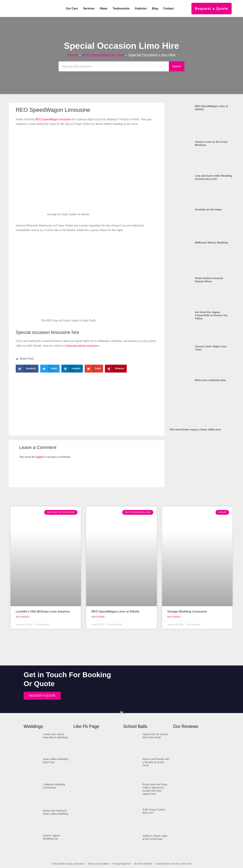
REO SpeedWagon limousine (54, 119)
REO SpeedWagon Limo (103, 55)
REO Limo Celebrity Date (210, 380)
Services (89, 8)
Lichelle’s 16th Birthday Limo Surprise (43, 612)
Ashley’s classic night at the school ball (155, 837)
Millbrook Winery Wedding (211, 242)
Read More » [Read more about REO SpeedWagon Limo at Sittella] (99, 617)
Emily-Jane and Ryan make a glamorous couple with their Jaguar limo (155, 789)
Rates (104, 8)
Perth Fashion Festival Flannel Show (209, 280)
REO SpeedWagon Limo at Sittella (115, 612)
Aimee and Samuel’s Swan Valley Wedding (56, 812)
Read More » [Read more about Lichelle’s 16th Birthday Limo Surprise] (23, 617)
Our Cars (72, 8)
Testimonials (121, 8)
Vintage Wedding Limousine (187, 612)
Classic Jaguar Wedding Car (51, 837)
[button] (27, 369)
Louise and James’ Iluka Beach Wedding (55, 736)
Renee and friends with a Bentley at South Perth (156, 762)
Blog (155, 8)
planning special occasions (83, 346)
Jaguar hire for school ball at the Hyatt (155, 736)
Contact (169, 8)
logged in (41, 457)
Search (177, 66)
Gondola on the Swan (208, 209)
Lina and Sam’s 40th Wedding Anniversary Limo (213, 177)
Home (73, 55)
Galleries (141, 8)
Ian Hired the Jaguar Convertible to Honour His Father (211, 315)
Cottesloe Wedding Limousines (54, 786)
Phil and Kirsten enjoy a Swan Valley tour (195, 429)
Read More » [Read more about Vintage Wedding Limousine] (175, 617)
